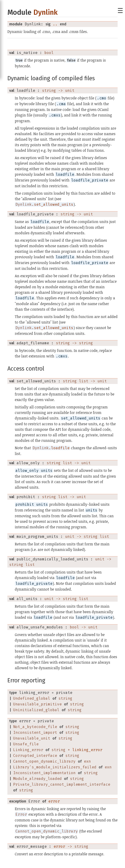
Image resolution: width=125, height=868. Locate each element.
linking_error (87, 750)
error (54, 801)
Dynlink (45, 12)
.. (55, 24)
